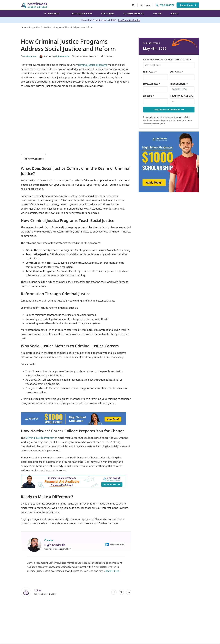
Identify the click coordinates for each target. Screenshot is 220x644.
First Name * (150, 72)
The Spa (157, 14)
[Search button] (133, 5)
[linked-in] (129, 592)
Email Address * (152, 84)
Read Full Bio (112, 571)
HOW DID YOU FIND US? (181, 96)
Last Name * (176, 72)
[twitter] (121, 592)
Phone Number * (179, 84)
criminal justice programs (93, 65)
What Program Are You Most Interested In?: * (167, 60)
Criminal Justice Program (40, 438)
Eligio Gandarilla (62, 56)
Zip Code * (148, 96)
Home (24, 27)
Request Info (188, 5)
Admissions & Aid (82, 14)
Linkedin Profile (115, 545)
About (175, 14)
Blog (31, 27)
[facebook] (114, 592)
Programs (52, 14)
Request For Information (169, 110)
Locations (108, 14)
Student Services (133, 14)
